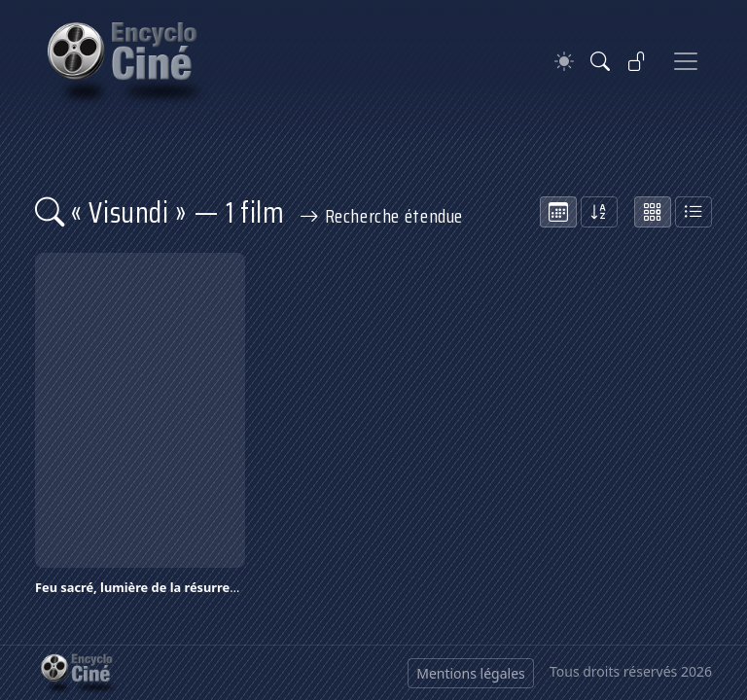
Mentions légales (471, 673)
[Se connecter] (637, 61)
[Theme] (564, 62)
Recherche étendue (381, 216)
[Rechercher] (600, 61)
